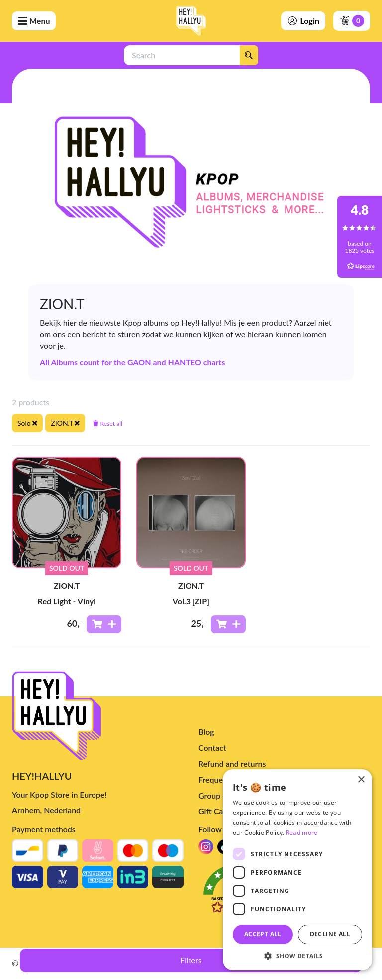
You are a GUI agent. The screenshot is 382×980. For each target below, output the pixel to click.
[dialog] (297, 870)
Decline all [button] (330, 934)
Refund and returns (232, 763)
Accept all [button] (263, 934)
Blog (206, 732)
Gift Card (214, 811)
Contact (212, 748)
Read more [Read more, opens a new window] (302, 833)
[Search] (249, 55)
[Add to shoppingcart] (104, 624)
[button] (297, 955)
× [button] (361, 780)
